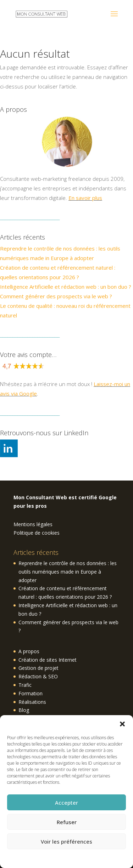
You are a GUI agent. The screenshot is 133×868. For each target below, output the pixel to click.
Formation (31, 693)
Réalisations (32, 702)
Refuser (67, 822)
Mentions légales (33, 524)
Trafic (25, 685)
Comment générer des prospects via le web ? (56, 296)
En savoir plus (85, 198)
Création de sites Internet (48, 660)
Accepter (66, 803)
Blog (24, 710)
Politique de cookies (63, 858)
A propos (29, 651)
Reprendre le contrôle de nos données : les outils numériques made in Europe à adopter (68, 572)
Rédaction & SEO (38, 676)
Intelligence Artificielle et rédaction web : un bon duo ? (66, 287)
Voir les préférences (66, 841)
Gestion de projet (38, 668)
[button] (122, 724)
